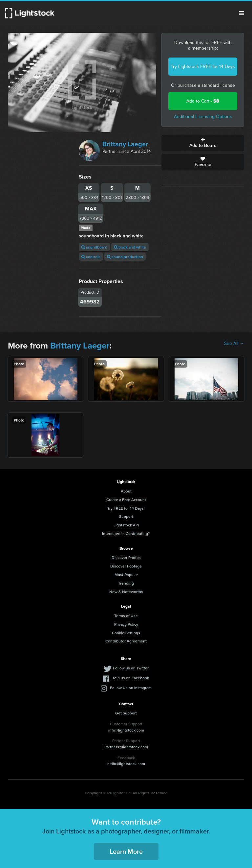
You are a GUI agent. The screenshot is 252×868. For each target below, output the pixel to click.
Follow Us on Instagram (131, 688)
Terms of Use (126, 616)
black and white (130, 247)
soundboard (94, 247)
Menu (241, 13)
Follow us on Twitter (131, 668)
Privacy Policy (126, 624)
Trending (126, 583)
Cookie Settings (126, 633)
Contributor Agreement (126, 641)
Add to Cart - (203, 101)
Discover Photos (126, 557)
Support (126, 516)
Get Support (126, 713)
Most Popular (126, 575)
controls (91, 257)
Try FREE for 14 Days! (126, 508)
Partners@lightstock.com (126, 747)
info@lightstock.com (126, 730)
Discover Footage (126, 566)
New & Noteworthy (126, 592)
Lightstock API (126, 525)
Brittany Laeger (125, 144)
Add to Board (203, 143)
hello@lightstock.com (126, 764)
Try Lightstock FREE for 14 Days (203, 67)
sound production (125, 257)
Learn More (126, 851)
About (126, 491)
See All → (234, 344)
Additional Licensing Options (203, 117)
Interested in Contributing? (126, 533)
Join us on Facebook (131, 678)
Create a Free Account (126, 500)
